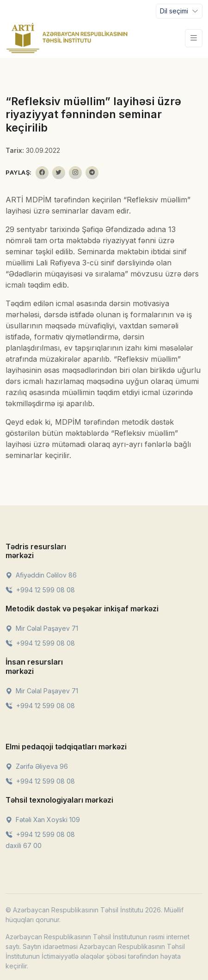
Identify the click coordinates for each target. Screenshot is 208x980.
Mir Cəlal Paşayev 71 (42, 628)
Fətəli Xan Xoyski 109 (43, 820)
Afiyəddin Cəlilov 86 (41, 575)
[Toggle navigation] (179, 11)
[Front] (67, 38)
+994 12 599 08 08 (40, 590)
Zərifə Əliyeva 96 (37, 766)
